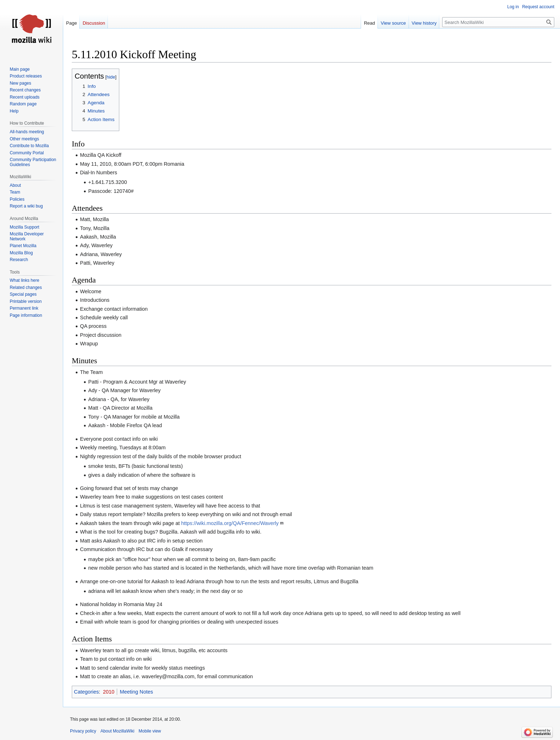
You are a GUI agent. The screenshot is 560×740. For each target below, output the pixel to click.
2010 (109, 692)
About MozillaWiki (117, 731)
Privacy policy (83, 731)
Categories (86, 692)
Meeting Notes (137, 692)
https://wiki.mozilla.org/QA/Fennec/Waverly (230, 523)
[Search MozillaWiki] (498, 22)
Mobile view (150, 731)
